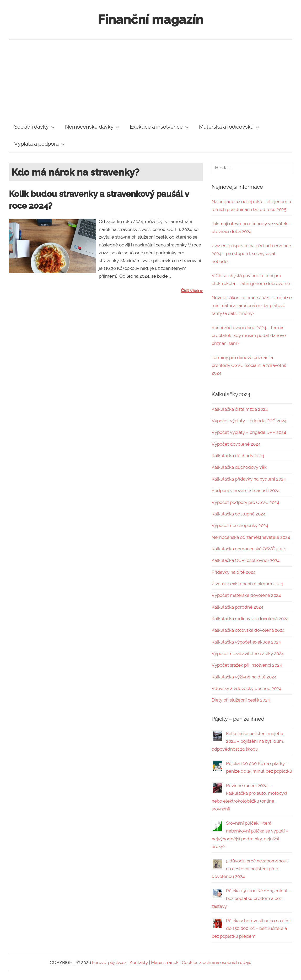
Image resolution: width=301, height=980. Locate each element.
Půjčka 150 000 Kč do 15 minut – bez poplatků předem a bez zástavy (251, 899)
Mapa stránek (165, 962)
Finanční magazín (150, 19)
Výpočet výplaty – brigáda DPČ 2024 (249, 421)
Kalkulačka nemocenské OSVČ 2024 (249, 549)
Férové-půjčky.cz (109, 962)
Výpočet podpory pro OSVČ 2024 (245, 502)
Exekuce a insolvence (159, 127)
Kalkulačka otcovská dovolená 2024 (248, 630)
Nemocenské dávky (92, 127)
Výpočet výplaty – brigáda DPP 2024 (249, 432)
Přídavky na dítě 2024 (233, 572)
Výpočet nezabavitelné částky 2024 (248, 654)
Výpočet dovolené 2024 (236, 444)
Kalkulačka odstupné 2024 (238, 514)
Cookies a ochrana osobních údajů (217, 962)
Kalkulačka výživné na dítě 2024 (244, 677)
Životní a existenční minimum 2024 (247, 584)
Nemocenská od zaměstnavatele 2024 (251, 537)
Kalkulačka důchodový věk (239, 467)
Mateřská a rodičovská (229, 127)
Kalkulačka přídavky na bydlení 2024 (249, 479)
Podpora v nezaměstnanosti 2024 (246, 491)
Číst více (190, 291)
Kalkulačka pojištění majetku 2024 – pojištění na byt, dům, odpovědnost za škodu (248, 741)
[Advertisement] (150, 79)
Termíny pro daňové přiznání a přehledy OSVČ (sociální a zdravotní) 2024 (249, 365)
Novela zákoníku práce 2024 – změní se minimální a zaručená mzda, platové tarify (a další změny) (252, 305)
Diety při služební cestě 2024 (241, 700)
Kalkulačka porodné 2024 (237, 607)
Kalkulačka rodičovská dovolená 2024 (250, 619)
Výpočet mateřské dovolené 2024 (246, 595)
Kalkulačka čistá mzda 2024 (240, 409)
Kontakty (139, 962)
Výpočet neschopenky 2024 (240, 525)
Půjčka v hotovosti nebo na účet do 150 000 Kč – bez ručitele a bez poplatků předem (251, 929)
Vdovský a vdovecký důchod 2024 (246, 688)
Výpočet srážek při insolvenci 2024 (247, 665)
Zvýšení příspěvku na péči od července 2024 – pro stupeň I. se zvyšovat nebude (251, 254)
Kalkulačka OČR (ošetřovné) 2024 (246, 560)
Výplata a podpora (39, 144)
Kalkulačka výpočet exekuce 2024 (246, 642)
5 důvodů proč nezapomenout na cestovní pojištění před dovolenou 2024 (250, 869)
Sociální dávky (34, 127)
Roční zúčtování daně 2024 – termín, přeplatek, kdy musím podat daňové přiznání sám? (249, 335)
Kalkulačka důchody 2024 (238, 456)
